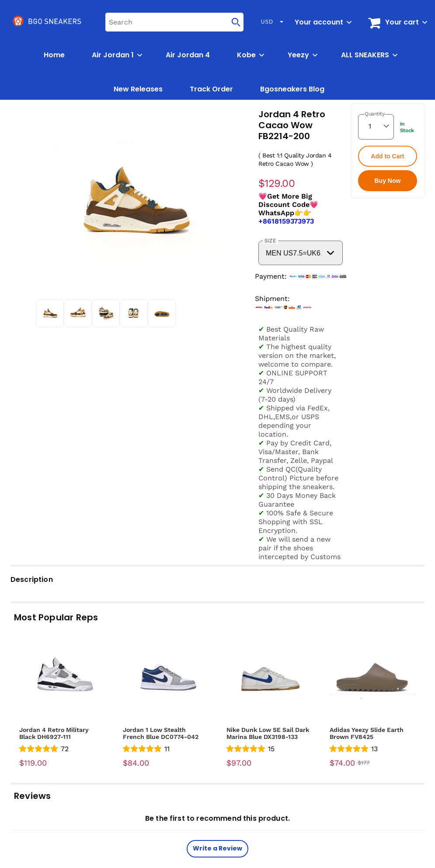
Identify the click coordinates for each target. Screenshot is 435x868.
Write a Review (217, 848)
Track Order (211, 89)
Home (54, 55)
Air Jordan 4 (188, 55)
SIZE (270, 241)
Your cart (402, 22)
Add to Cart (387, 156)
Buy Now (387, 181)
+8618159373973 (286, 221)
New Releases (138, 89)
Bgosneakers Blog (292, 89)
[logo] (48, 22)
